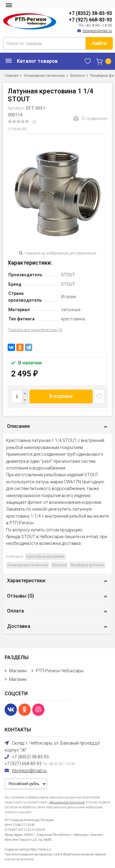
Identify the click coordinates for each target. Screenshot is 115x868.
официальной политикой (67, 802)
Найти (99, 43)
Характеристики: (27, 581)
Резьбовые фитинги (87, 565)
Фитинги (77, 76)
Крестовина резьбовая (45, 557)
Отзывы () (21, 596)
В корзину (61, 396)
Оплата (15, 611)
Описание (18, 426)
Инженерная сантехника (44, 76)
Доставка (19, 626)
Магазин (18, 671)
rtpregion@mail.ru (97, 31)
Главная (11, 76)
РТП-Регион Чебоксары (60, 671)
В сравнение (90, 119)
